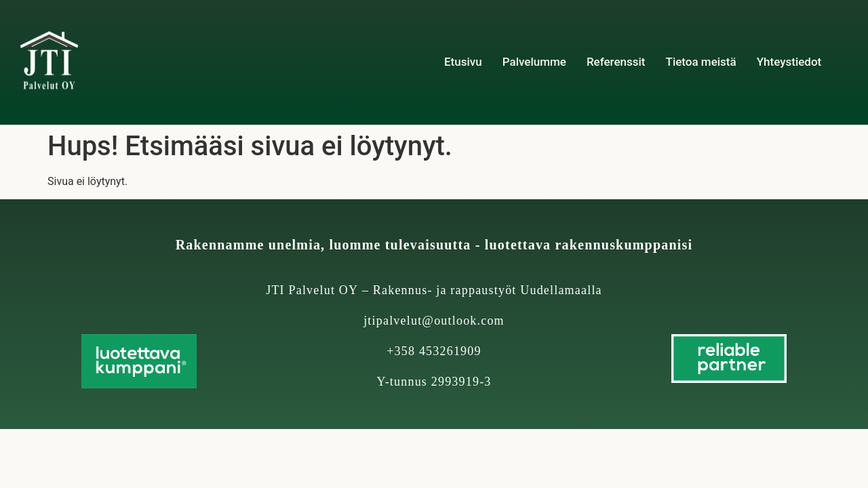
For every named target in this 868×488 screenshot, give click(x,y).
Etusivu (463, 62)
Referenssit (616, 62)
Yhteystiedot (789, 62)
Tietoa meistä (701, 62)
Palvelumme (534, 62)
